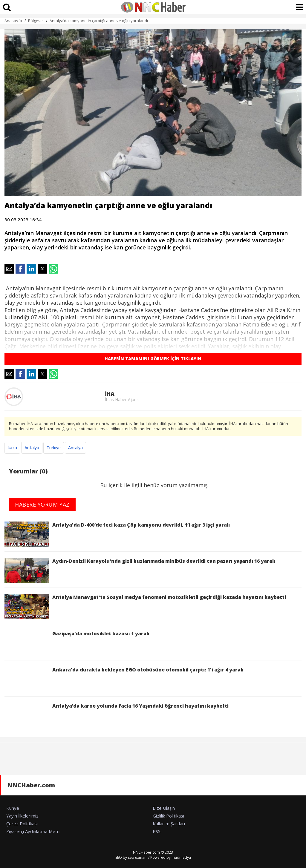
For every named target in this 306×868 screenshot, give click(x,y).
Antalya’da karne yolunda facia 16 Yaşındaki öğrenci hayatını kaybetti (117, 715)
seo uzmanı (138, 857)
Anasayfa (13, 21)
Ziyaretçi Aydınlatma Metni (33, 831)
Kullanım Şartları (169, 823)
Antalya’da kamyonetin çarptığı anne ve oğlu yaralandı (99, 21)
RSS (157, 831)
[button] (9, 269)
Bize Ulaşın (164, 808)
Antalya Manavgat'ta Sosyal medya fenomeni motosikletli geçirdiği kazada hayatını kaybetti (145, 606)
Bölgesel (36, 21)
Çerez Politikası (22, 823)
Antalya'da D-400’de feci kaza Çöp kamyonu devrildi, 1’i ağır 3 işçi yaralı (117, 534)
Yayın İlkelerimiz (22, 816)
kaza (12, 448)
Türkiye (54, 448)
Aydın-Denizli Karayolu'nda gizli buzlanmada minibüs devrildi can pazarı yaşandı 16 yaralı (140, 570)
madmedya (181, 857)
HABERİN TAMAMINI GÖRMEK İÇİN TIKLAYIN (153, 359)
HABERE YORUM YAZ (42, 504)
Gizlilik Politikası (168, 816)
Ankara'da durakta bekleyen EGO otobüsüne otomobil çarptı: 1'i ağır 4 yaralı (124, 679)
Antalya (32, 448)
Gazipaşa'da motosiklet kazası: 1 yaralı (77, 643)
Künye (13, 808)
